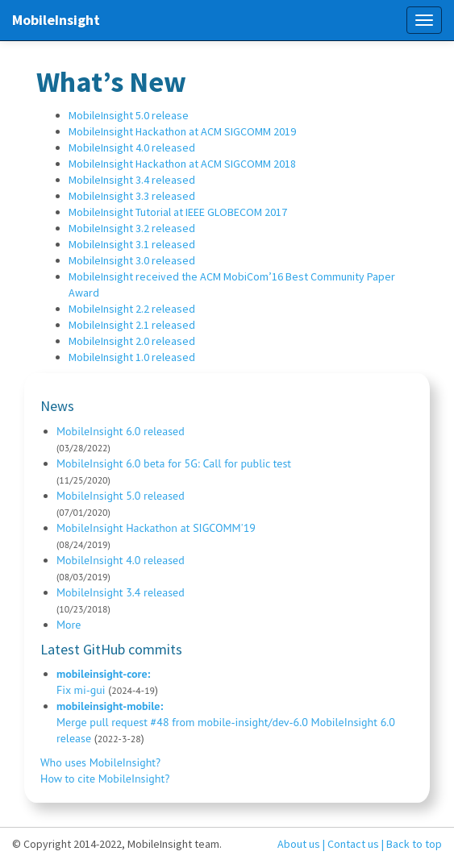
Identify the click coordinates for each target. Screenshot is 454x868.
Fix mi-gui (81, 690)
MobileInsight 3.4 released (132, 180)
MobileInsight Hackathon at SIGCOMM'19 (156, 528)
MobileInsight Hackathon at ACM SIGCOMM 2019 (182, 131)
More (69, 625)
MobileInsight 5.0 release (129, 115)
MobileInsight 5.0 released (121, 496)
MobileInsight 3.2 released (132, 228)
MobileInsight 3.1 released (132, 244)
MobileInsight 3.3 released (132, 196)
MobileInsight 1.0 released (132, 357)
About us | (301, 844)
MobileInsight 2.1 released (132, 325)
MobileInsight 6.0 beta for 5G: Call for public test (174, 463)
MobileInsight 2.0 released (132, 341)
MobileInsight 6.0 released (121, 431)
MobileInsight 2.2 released (132, 309)
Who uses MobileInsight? (100, 762)
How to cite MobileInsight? (105, 779)
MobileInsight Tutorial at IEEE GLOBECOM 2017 (178, 212)
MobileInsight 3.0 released (132, 260)
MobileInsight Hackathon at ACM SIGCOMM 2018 (182, 164)
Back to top (414, 844)
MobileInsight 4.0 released (132, 147)
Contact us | (356, 844)
